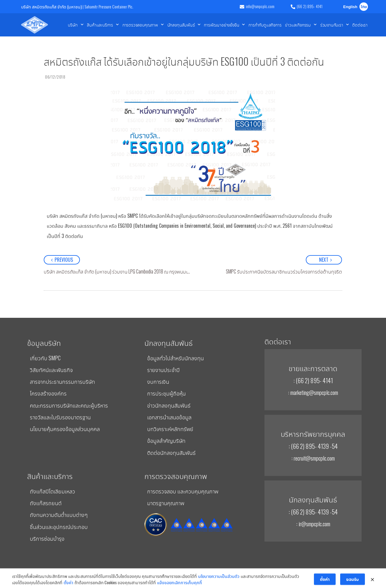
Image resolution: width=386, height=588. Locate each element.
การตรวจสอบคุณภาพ (143, 25)
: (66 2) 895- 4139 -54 (313, 446)
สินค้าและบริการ (103, 25)
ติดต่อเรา (360, 25)
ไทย (364, 7)
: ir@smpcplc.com (313, 524)
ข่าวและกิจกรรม (301, 25)
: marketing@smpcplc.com (313, 392)
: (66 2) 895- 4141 (313, 380)
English (350, 7)
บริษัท (76, 25)
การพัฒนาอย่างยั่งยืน (224, 25)
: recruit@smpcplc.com (313, 458)
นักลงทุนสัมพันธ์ (184, 25)
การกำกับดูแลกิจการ (265, 25)
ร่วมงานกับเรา (335, 25)
